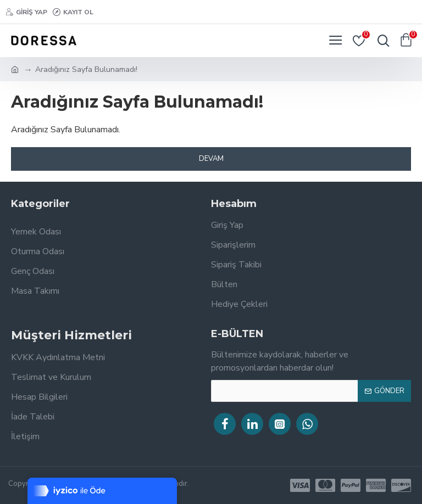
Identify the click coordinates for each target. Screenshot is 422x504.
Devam (211, 159)
